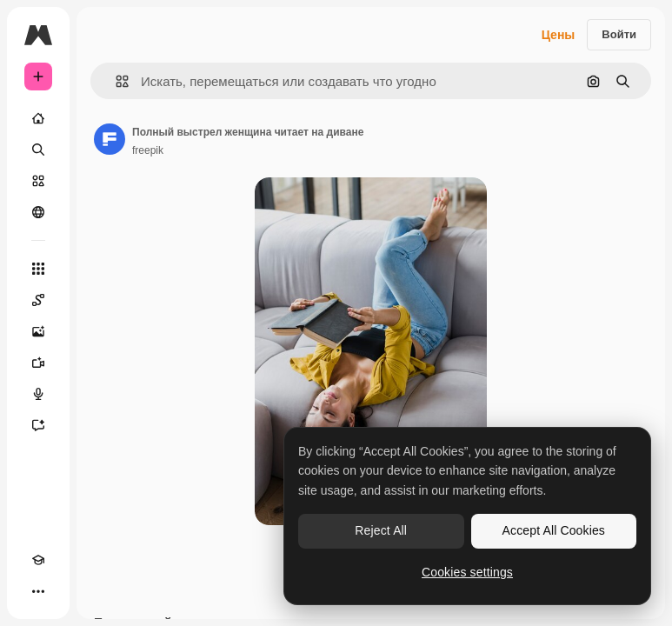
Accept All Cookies (554, 530)
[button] (115, 81)
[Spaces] (38, 300)
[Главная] (38, 118)
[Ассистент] (38, 425)
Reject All (381, 530)
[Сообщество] (38, 212)
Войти (619, 34)
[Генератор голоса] (38, 394)
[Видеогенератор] (38, 363)
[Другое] (38, 591)
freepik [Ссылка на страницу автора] (148, 150)
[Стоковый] (38, 181)
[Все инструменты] (38, 269)
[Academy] (38, 560)
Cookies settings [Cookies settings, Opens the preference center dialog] (467, 572)
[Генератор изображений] (38, 331)
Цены (559, 35)
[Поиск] (38, 150)
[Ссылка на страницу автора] (110, 139)
